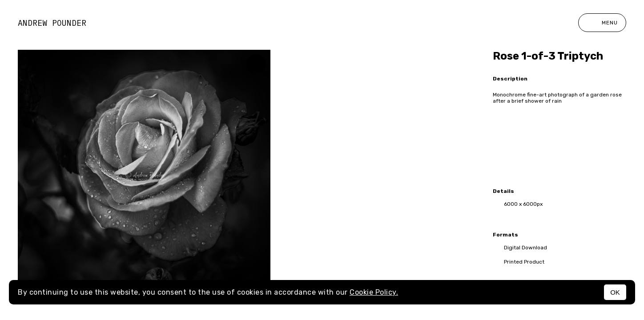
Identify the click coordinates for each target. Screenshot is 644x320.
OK (615, 292)
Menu (602, 23)
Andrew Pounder (52, 23)
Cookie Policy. (374, 292)
